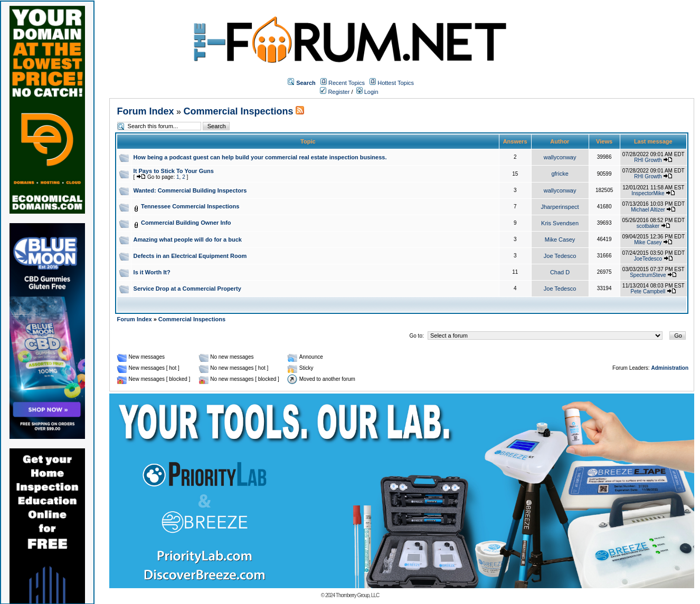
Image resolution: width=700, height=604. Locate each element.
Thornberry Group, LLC (357, 595)
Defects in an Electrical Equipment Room (190, 256)
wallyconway (560, 157)
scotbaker (648, 226)
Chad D (560, 272)
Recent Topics (347, 83)
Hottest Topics (396, 83)
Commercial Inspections (238, 111)
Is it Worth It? (152, 272)
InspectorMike (648, 193)
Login (367, 92)
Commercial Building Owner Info (186, 223)
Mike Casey (560, 239)
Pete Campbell (648, 291)
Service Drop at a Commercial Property (187, 289)
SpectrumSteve (648, 275)
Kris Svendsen (560, 223)
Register (335, 92)
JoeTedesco (648, 259)
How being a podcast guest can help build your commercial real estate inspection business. (260, 157)
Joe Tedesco (560, 256)
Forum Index (146, 111)
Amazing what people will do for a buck (188, 239)
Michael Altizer (648, 210)
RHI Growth (648, 160)
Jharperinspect (560, 207)
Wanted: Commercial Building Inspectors (190, 190)
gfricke (560, 174)
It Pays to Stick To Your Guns (174, 171)
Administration (670, 368)
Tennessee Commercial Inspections (190, 206)
